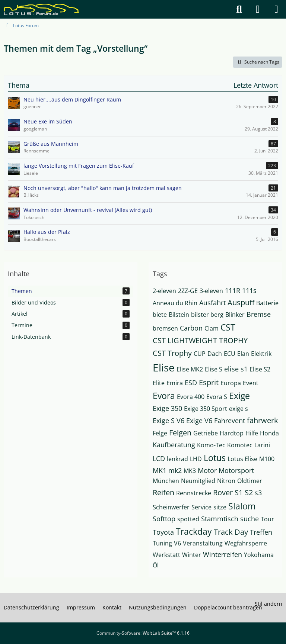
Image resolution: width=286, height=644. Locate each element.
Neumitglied (198, 481)
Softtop (164, 519)
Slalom (242, 506)
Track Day (231, 532)
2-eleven (164, 291)
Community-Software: (143, 633)
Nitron (226, 481)
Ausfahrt (212, 303)
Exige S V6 (169, 421)
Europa (231, 383)
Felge (160, 433)
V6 (177, 543)
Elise (164, 367)
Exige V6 (199, 421)
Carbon (191, 328)
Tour (267, 519)
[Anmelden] (258, 9)
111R (233, 290)
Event (251, 383)
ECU (230, 354)
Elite (159, 383)
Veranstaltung (203, 543)
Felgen (180, 433)
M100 (267, 459)
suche (250, 519)
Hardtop (232, 433)
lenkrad (177, 459)
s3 (258, 493)
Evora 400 (191, 397)
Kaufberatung (174, 445)
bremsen (165, 328)
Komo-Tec (211, 445)
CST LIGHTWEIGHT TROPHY (200, 340)
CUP (200, 354)
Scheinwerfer (171, 507)
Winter (192, 555)
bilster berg (207, 315)
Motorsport (236, 470)
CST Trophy (172, 353)
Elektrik (261, 354)
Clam (212, 328)
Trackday (194, 531)
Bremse (259, 314)
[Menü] (276, 9)
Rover (223, 492)
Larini (262, 445)
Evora (164, 396)
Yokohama (259, 555)
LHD (196, 459)
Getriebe (206, 433)
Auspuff (241, 302)
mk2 (175, 470)
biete (160, 315)
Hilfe (252, 433)
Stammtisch (220, 519)
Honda (269, 433)
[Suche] (239, 9)
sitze (220, 507)
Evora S (217, 397)
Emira (175, 383)
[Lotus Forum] (41, 9)
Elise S (214, 369)
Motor (207, 470)
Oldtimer (250, 481)
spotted (188, 519)
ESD (191, 383)
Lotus (215, 458)
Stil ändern (268, 604)
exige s (239, 409)
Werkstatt (166, 555)
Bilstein (179, 315)
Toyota (163, 532)
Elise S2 (260, 369)
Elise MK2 (190, 369)
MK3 (190, 471)
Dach (215, 354)
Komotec (240, 445)
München (166, 481)
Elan (243, 354)
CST (228, 327)
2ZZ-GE (188, 291)
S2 (249, 492)
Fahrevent (230, 421)
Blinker (235, 315)
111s (249, 290)
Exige (239, 396)
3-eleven (211, 291)
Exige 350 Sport (206, 409)
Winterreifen (223, 554)
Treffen (261, 532)
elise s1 (236, 369)
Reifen (163, 492)
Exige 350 (167, 408)
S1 (239, 492)
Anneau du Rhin (175, 303)
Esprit (209, 382)
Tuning (162, 543)
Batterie (267, 303)
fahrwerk (263, 420)
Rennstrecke (194, 493)
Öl (156, 565)
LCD (159, 458)
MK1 (160, 470)
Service (201, 507)
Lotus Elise (242, 459)
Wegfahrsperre (246, 543)
